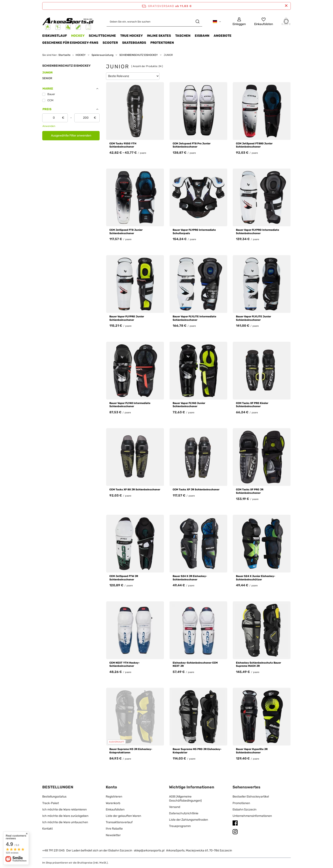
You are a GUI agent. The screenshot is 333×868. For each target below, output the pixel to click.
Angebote (223, 36)
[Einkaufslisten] (264, 22)
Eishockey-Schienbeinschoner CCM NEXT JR (195, 664)
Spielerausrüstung (102, 55)
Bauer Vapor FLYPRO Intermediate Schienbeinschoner (258, 232)
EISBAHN (202, 36)
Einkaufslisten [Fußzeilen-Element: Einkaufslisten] (115, 810)
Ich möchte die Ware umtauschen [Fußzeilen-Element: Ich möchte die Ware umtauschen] (65, 822)
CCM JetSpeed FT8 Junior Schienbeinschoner (126, 232)
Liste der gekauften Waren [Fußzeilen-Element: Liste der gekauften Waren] (123, 816)
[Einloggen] (239, 22)
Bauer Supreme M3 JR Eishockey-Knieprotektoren (131, 751)
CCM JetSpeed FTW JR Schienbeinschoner (124, 578)
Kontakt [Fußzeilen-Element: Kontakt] (47, 829)
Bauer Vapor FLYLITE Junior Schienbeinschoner (253, 318)
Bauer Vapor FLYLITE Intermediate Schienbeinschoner (194, 318)
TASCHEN (183, 36)
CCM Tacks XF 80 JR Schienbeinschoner (135, 490)
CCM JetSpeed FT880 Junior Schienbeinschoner (254, 145)
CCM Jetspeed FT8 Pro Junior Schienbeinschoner (192, 145)
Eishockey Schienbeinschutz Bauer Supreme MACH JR (258, 664)
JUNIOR (47, 72)
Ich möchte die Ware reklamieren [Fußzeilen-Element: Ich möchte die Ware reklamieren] (64, 810)
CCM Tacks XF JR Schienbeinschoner (196, 490)
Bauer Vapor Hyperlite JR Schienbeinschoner (252, 751)
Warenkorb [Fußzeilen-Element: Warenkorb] (113, 803)
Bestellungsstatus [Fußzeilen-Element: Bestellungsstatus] (54, 797)
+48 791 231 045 (53, 850)
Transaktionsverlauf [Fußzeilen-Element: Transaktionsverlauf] (119, 822)
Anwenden (49, 126)
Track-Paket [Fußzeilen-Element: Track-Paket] (51, 803)
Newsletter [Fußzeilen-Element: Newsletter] (113, 835)
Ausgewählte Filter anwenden (71, 136)
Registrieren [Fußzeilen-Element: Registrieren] (114, 797)
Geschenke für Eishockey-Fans (70, 43)
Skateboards (134, 43)
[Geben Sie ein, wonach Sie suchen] (154, 22)
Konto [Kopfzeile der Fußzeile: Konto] (111, 787)
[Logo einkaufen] (68, 22)
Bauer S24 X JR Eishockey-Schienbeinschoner (190, 578)
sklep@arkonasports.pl (149, 850)
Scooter (110, 43)
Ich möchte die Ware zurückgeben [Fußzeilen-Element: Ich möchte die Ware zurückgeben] (65, 816)
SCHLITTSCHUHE (102, 36)
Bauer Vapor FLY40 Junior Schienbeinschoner (189, 405)
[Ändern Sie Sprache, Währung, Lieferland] (217, 22)
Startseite (64, 55)
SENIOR (47, 78)
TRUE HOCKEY (131, 36)
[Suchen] (197, 22)
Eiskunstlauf (55, 36)
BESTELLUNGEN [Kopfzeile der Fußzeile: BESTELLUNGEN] (58, 787)
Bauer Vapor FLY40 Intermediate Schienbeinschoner (130, 405)
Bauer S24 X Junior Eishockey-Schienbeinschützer (256, 578)
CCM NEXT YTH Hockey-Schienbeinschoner (125, 664)
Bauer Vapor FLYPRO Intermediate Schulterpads (194, 232)
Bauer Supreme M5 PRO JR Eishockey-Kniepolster (197, 751)
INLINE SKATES (159, 36)
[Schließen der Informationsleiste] (286, 6)
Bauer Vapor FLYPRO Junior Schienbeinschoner (127, 318)
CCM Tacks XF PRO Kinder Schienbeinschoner (252, 405)
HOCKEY (78, 36)
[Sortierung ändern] (133, 76)
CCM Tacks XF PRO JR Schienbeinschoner (250, 491)
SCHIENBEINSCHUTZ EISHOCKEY (139, 55)
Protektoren (162, 43)
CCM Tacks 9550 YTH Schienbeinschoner (123, 145)
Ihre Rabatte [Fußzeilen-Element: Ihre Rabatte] (114, 829)
